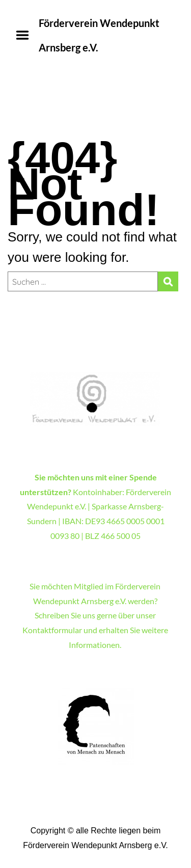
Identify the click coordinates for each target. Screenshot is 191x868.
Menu (26, 35)
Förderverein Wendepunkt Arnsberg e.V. (99, 35)
